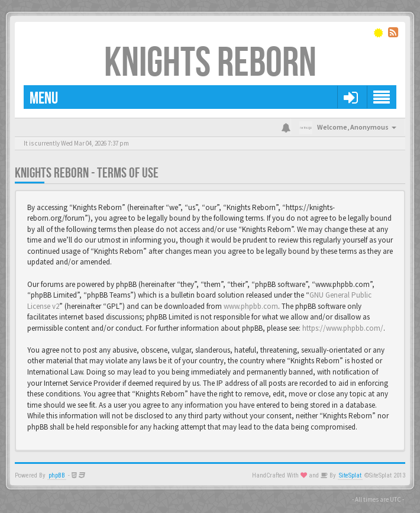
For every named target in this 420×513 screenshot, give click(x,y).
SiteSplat (350, 475)
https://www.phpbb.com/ (343, 328)
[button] (350, 97)
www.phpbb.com (251, 306)
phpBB (57, 475)
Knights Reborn (210, 63)
